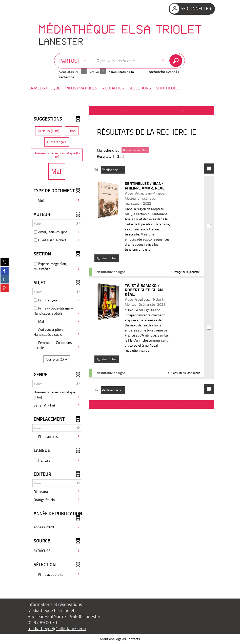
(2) (58, 359)
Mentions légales (113, 639)
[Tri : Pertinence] (113, 170)
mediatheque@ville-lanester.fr (57, 628)
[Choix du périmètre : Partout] (74, 61)
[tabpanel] (120, 344)
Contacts (133, 639)
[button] (44, 88)
